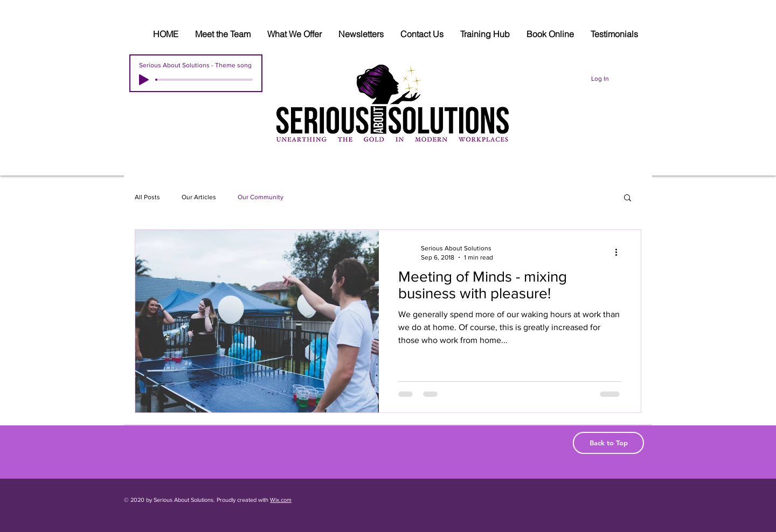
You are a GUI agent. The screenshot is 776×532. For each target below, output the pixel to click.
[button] (628, 198)
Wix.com (281, 500)
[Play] (144, 80)
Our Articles (199, 197)
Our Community (261, 197)
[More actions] (620, 252)
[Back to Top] (608, 443)
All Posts (147, 197)
